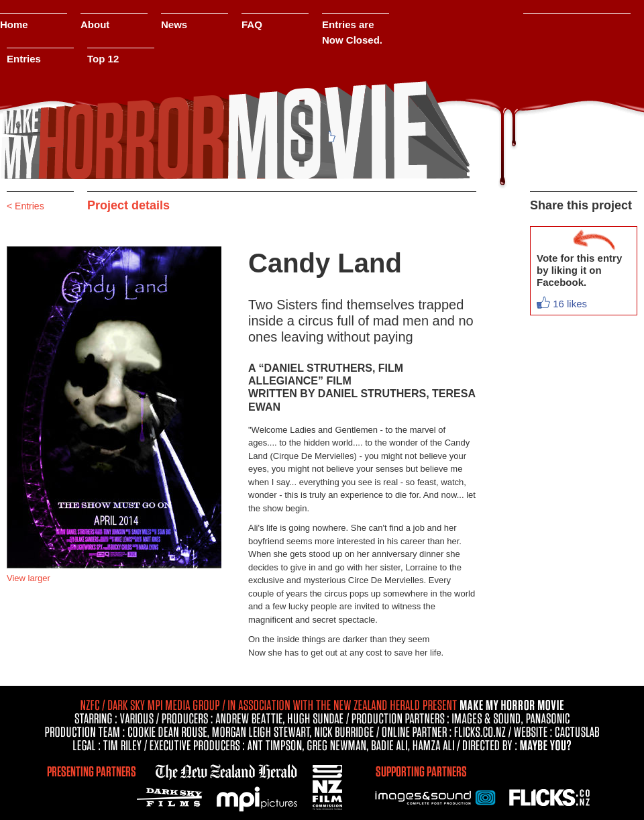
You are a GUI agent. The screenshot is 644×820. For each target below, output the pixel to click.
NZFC (329, 785)
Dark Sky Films (173, 797)
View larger (29, 578)
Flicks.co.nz (550, 797)
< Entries (25, 206)
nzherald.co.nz (225, 770)
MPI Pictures (258, 800)
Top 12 (103, 59)
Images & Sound (436, 797)
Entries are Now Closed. (352, 32)
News (174, 24)
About (95, 24)
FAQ (252, 24)
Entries (24, 59)
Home (14, 24)
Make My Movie (235, 131)
